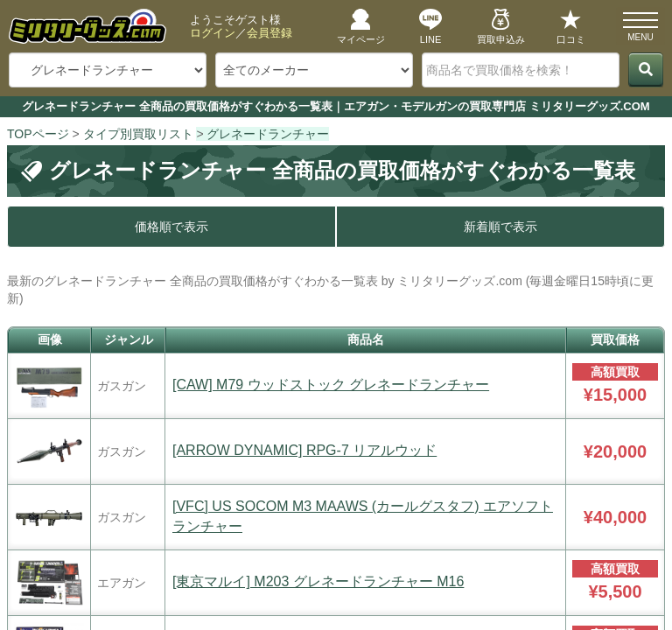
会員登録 (269, 33)
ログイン (213, 33)
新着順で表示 (500, 227)
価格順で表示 (171, 227)
